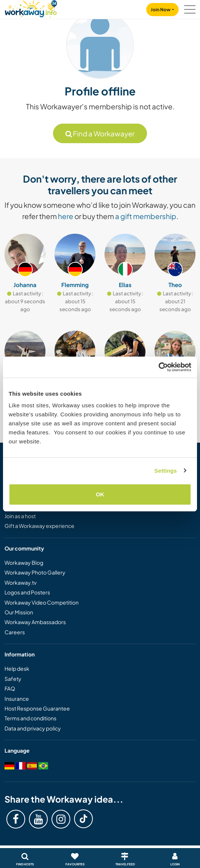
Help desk (17, 668)
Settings (166, 471)
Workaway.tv (20, 582)
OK (100, 494)
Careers (15, 632)
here (66, 216)
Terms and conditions (30, 718)
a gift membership (146, 216)
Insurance (17, 699)
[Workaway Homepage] (31, 8)
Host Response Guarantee (37, 708)
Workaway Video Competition (42, 602)
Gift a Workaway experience (39, 526)
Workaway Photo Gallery (35, 572)
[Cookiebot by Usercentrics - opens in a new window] (158, 367)
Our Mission (19, 612)
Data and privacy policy (33, 728)
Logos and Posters (27, 592)
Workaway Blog (24, 563)
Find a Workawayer (100, 134)
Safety (13, 679)
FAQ (10, 688)
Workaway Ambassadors (35, 622)
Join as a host (20, 516)
